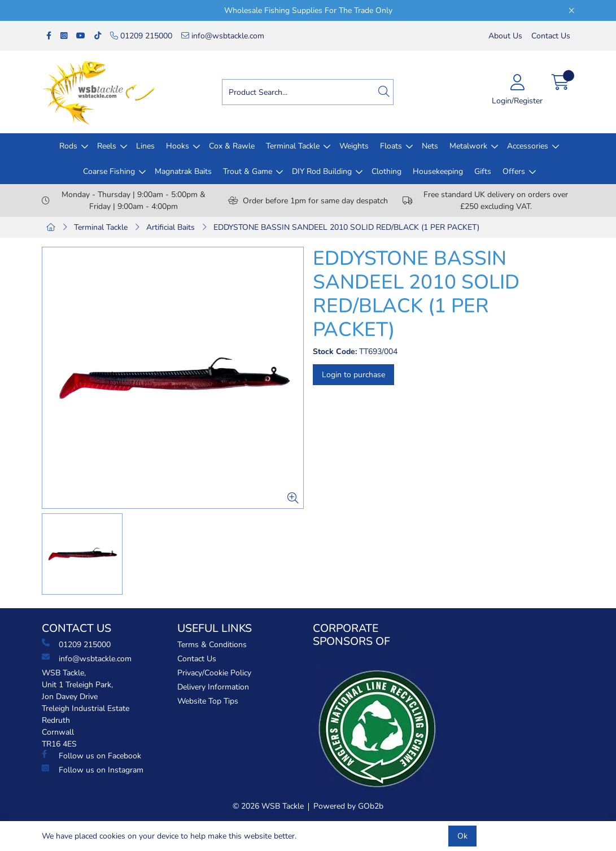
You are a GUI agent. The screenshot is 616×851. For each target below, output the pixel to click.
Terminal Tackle (293, 146)
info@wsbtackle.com (223, 36)
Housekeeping (438, 171)
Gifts (483, 171)
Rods (68, 146)
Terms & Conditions (212, 645)
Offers (514, 171)
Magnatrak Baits (183, 171)
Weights (354, 146)
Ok (462, 836)
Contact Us (551, 36)
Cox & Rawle (232, 146)
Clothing (386, 171)
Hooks (178, 146)
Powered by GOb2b (348, 806)
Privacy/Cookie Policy (214, 673)
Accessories (528, 146)
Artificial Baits (171, 227)
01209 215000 (141, 36)
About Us (505, 36)
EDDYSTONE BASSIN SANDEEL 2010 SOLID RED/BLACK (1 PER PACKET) (346, 227)
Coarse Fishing (109, 171)
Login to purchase (353, 375)
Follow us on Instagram (93, 770)
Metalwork (468, 146)
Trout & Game (248, 171)
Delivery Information (213, 687)
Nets (430, 146)
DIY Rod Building (322, 171)
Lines (145, 146)
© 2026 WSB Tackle (268, 806)
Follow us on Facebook (91, 756)
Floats (391, 146)
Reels (107, 146)
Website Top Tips (208, 701)
